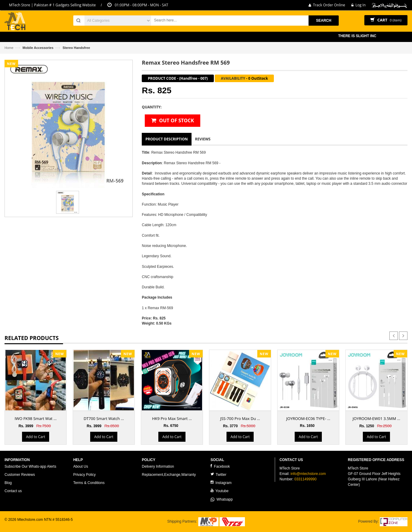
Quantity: (152, 107)
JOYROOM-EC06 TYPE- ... (308, 418)
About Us (81, 466)
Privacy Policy (85, 475)
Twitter (218, 474)
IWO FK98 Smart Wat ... (35, 418)
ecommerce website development (32, 525)
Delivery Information (158, 466)
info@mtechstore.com (308, 474)
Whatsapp (222, 499)
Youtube (220, 491)
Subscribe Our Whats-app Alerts (30, 466)
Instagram (221, 483)
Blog (8, 483)
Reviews (203, 139)
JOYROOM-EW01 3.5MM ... (376, 418)
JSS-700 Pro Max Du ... (240, 418)
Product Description (166, 139)
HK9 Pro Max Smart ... (172, 418)
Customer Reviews (20, 475)
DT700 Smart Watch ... (104, 418)
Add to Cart (35, 437)
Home (9, 48)
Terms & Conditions (89, 483)
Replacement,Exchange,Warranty (169, 475)
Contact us (13, 491)
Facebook (220, 466)
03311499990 (305, 479)
